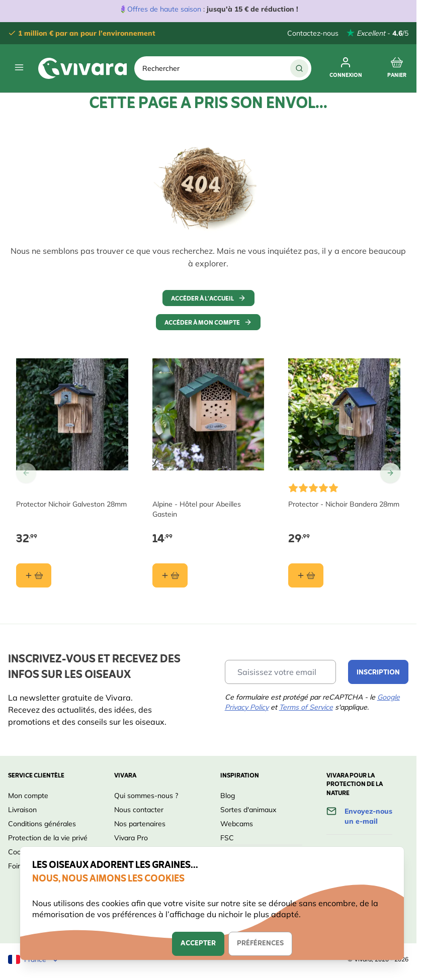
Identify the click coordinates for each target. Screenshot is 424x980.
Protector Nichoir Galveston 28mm (71, 504)
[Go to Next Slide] (390, 473)
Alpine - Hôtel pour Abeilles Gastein (197, 509)
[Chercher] (299, 68)
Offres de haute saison (164, 9)
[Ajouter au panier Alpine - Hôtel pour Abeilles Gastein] (170, 575)
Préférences (260, 944)
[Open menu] (19, 67)
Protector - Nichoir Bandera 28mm (344, 504)
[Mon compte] (346, 68)
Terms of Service (306, 707)
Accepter (198, 944)
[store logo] (82, 68)
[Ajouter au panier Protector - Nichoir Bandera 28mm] (306, 575)
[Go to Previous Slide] (26, 473)
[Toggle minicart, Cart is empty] (397, 68)
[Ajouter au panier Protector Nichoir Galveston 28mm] (34, 575)
